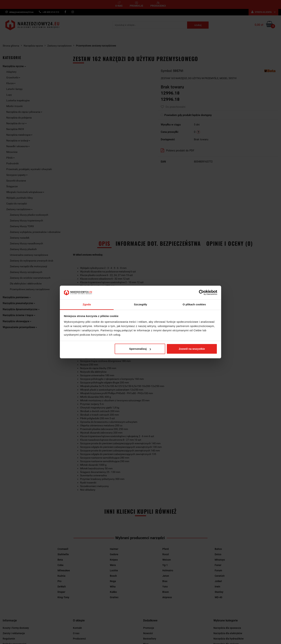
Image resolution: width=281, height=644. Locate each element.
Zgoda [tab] (87, 304)
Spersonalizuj (140, 349)
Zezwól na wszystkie (192, 349)
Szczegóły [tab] (140, 304)
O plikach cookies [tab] (194, 304)
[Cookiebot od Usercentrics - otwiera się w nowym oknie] (202, 293)
